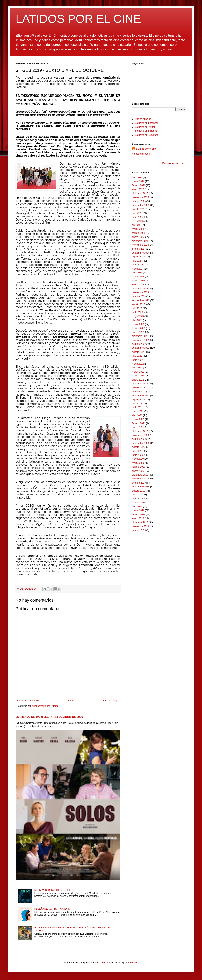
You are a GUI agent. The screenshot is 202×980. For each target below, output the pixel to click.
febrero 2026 (139, 185)
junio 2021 (137, 407)
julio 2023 (137, 308)
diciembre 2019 (140, 475)
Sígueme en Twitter (145, 127)
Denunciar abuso (173, 163)
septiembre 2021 (141, 395)
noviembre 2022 (140, 340)
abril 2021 (137, 415)
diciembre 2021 (140, 384)
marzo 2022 (138, 372)
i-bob (104, 963)
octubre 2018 (139, 530)
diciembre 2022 (140, 336)
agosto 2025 (138, 209)
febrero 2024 (139, 281)
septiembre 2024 (141, 253)
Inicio (71, 701)
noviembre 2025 (140, 197)
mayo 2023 (138, 316)
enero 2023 (138, 332)
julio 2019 (137, 495)
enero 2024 (138, 284)
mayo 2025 (138, 221)
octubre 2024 (139, 249)
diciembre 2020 (140, 431)
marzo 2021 (138, 419)
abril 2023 (137, 320)
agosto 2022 (138, 352)
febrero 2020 (139, 467)
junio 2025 (137, 217)
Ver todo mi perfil (141, 154)
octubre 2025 (139, 201)
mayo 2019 (138, 503)
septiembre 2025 (141, 205)
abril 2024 (137, 273)
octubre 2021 (139, 392)
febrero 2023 (139, 328)
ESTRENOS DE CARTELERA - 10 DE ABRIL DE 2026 (49, 717)
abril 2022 (137, 368)
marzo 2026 (138, 181)
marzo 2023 (138, 324)
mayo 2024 (138, 269)
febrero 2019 (139, 514)
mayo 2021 (138, 411)
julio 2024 (137, 261)
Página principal (143, 119)
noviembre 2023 (140, 292)
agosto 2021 (138, 400)
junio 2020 (137, 455)
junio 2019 (137, 499)
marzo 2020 (138, 463)
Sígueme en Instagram (147, 131)
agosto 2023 (138, 304)
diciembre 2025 (140, 193)
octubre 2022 (139, 344)
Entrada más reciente (28, 701)
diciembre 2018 (140, 522)
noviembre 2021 (140, 388)
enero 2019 (138, 518)
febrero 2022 (139, 376)
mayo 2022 (138, 364)
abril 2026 (137, 178)
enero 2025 (138, 237)
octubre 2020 (139, 439)
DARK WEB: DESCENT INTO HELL (53, 890)
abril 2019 (137, 507)
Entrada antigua (111, 701)
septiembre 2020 (141, 443)
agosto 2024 (138, 257)
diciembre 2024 (140, 241)
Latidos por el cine (146, 149)
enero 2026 (138, 189)
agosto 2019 (138, 491)
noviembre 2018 (140, 526)
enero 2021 (138, 427)
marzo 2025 (138, 229)
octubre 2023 (139, 296)
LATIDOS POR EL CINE (78, 19)
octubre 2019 (139, 483)
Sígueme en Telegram (146, 135)
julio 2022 (137, 356)
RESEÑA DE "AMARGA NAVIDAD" (53, 909)
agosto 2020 (138, 447)
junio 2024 (137, 265)
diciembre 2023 (140, 289)
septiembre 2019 (141, 487)
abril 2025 (137, 225)
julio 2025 (137, 213)
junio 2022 (137, 360)
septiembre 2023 (141, 300)
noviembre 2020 (140, 435)
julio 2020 (137, 451)
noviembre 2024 (140, 245)
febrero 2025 (139, 233)
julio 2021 (137, 403)
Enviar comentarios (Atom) (44, 706)
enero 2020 (138, 471)
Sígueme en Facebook (147, 123)
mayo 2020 (138, 459)
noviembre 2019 (140, 479)
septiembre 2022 (141, 348)
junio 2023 (137, 312)
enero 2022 (138, 380)
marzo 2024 (138, 276)
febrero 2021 (139, 423)
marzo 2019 (138, 510)
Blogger (133, 963)
